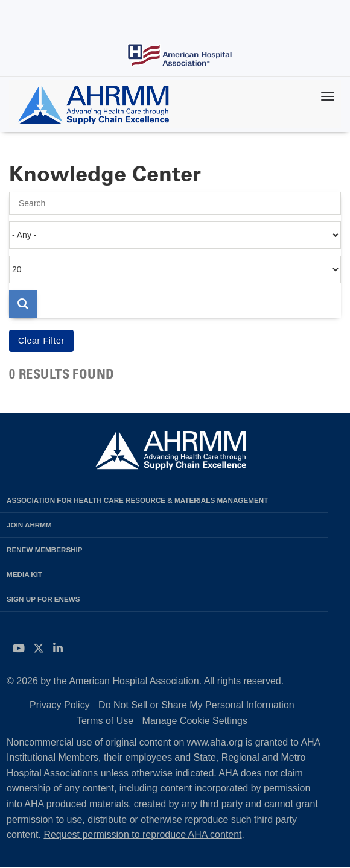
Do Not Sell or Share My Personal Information (196, 705)
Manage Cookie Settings (195, 721)
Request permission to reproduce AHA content (142, 835)
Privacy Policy (60, 705)
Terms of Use (105, 721)
